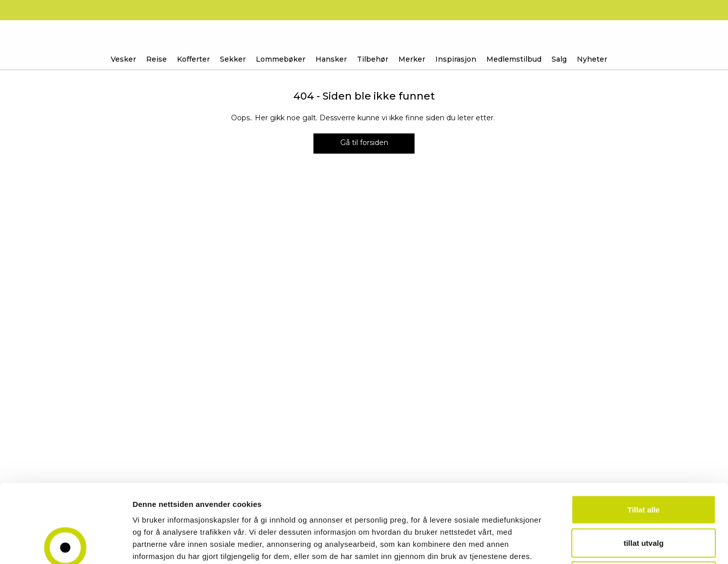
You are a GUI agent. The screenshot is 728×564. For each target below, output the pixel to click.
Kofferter (193, 59)
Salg (559, 59)
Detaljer (538, 544)
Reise (156, 59)
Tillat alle (644, 431)
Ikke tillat (644, 498)
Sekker (233, 59)
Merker (412, 59)
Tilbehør (373, 59)
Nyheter (592, 59)
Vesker (123, 59)
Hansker (331, 59)
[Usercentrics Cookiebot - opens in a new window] (65, 544)
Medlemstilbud (514, 59)
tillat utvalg (643, 465)
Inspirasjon (456, 59)
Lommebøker (281, 59)
